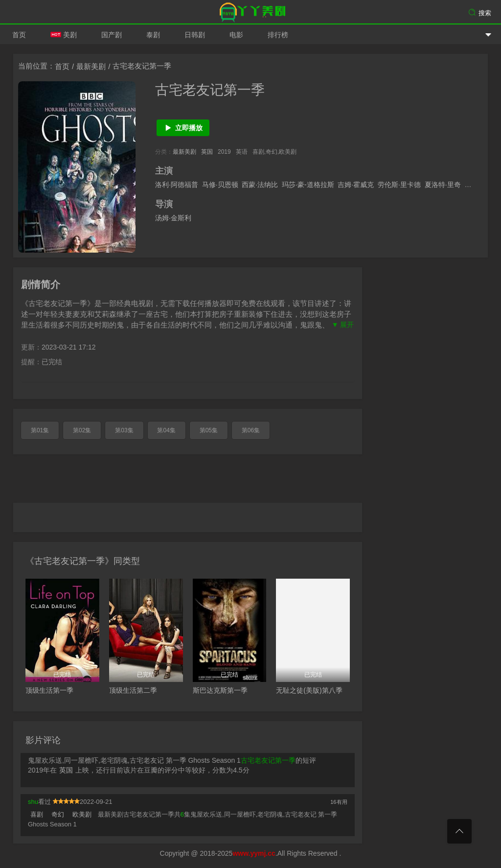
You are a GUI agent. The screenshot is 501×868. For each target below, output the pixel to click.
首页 (19, 35)
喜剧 (37, 814)
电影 (236, 35)
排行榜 (278, 35)
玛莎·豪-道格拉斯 (308, 185)
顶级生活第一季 (49, 690)
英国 (207, 152)
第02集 (82, 430)
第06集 (251, 430)
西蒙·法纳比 (260, 185)
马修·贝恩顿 (220, 185)
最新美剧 (91, 66)
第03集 (124, 430)
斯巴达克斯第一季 (220, 690)
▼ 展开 (343, 325)
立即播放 (183, 128)
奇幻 (58, 814)
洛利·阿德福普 (177, 185)
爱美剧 (250, 12)
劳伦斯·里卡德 (399, 185)
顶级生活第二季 (133, 690)
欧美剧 (82, 814)
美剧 (64, 35)
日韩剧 (195, 35)
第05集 (209, 430)
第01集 (40, 430)
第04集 (166, 430)
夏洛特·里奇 (443, 185)
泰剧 (153, 35)
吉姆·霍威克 (356, 185)
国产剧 (112, 35)
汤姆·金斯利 (173, 218)
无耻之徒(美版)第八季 (309, 690)
